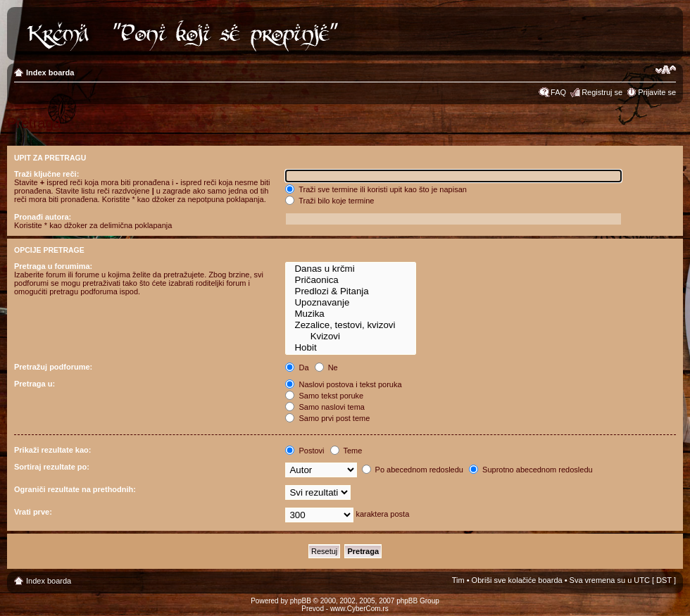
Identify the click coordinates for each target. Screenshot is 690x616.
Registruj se (602, 92)
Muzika (351, 314)
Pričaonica (351, 280)
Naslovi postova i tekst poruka (343, 384)
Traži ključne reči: (46, 174)
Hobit (351, 348)
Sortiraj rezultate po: (52, 467)
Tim (458, 580)
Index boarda (50, 73)
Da (297, 367)
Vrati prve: (33, 512)
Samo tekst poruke (324, 396)
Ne (326, 367)
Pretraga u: (34, 384)
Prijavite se (657, 92)
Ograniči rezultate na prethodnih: (75, 489)
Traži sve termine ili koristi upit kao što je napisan (376, 189)
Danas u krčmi (351, 269)
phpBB (301, 601)
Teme (346, 451)
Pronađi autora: (43, 217)
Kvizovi (351, 337)
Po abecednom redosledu (413, 470)
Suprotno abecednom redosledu (531, 470)
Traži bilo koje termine (330, 201)
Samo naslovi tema (325, 407)
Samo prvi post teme (327, 418)
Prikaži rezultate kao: (52, 450)
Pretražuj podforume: (53, 367)
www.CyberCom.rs (359, 609)
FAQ (558, 92)
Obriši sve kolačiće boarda (517, 580)
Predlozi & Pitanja (351, 291)
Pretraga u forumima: (53, 266)
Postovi (305, 451)
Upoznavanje (351, 303)
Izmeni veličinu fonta (666, 70)
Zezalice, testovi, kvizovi (351, 325)
